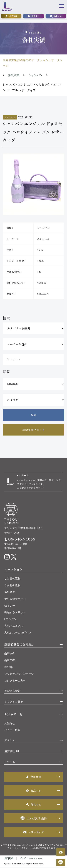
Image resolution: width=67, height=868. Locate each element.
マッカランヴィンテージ (19, 674)
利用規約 (37, 848)
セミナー (10, 606)
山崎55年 (10, 661)
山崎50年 (10, 654)
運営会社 (10, 752)
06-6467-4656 (22, 539)
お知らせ (10, 724)
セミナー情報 (12, 730)
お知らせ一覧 (13, 715)
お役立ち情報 (12, 691)
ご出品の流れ (12, 579)
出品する (34, 16)
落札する (56, 16)
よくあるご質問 (14, 702)
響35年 (8, 668)
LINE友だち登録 (34, 819)
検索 (34, 415)
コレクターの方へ (15, 681)
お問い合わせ (34, 833)
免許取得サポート (15, 599)
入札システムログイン (18, 633)
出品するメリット (15, 613)
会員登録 (11, 16)
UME (8, 762)
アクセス (10, 741)
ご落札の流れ (12, 586)
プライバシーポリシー (18, 848)
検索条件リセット (34, 430)
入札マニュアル (14, 626)
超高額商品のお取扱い (19, 645)
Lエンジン (10, 620)
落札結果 (10, 593)
